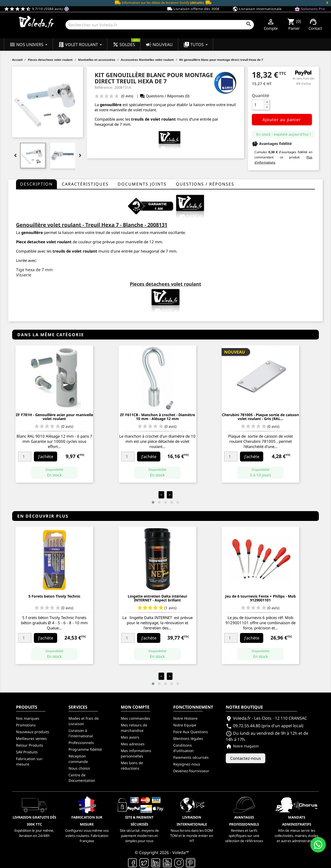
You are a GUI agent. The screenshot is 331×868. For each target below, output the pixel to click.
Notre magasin (242, 746)
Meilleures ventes (31, 738)
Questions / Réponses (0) (164, 96)
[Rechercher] (160, 25)
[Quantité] (258, 105)
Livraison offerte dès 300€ (193, 9)
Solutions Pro (310, 9)
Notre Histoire (185, 718)
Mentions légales (188, 738)
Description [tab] (36, 184)
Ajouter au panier (282, 120)
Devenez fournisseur (191, 771)
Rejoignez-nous (187, 764)
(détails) (197, 3)
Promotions (26, 725)
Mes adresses (133, 744)
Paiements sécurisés (191, 757)
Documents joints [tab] (142, 184)
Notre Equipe (185, 725)
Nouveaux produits (33, 732)
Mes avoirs (130, 737)
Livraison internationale (257, 9)
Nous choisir (79, 768)
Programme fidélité (85, 749)
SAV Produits (27, 752)
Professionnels (81, 743)
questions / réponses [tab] (205, 184)
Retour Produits (30, 745)
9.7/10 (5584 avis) (37, 9)
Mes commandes (136, 718)
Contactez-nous (246, 758)
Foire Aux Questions (191, 732)
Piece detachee (31, 242)
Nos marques (28, 718)
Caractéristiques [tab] (85, 184)
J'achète (46, 457)
